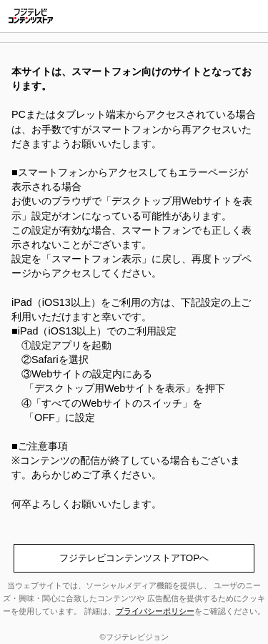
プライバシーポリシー (155, 611)
